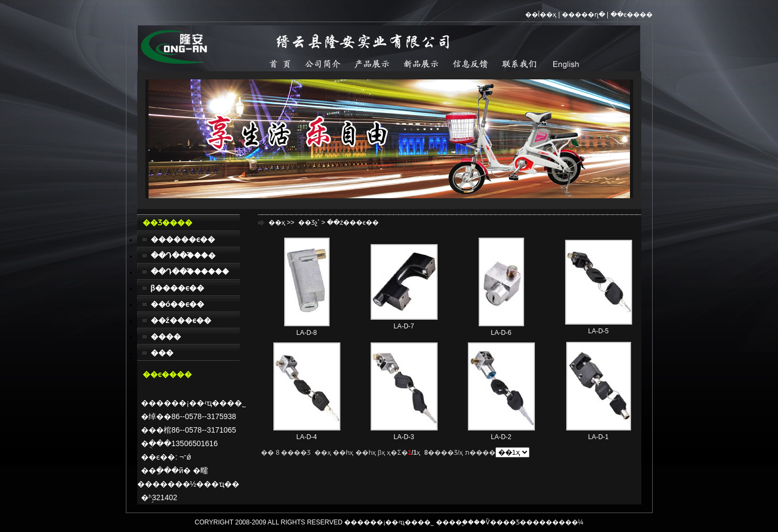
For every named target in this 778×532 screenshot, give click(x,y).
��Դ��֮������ (190, 272)
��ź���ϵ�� (181, 320)
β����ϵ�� (178, 288)
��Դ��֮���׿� (183, 255)
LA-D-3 (404, 437)
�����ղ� (583, 15)
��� (162, 353)
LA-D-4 (306, 437)
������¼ (561, 522)
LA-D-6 (501, 333)
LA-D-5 (598, 331)
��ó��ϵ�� (178, 304)
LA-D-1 (598, 437)
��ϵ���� (632, 15)
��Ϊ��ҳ (541, 15)
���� (166, 336)
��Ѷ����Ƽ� (500, 522)
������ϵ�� (183, 239)
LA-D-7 (404, 326)
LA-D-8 (306, 333)
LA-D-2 (501, 437)
